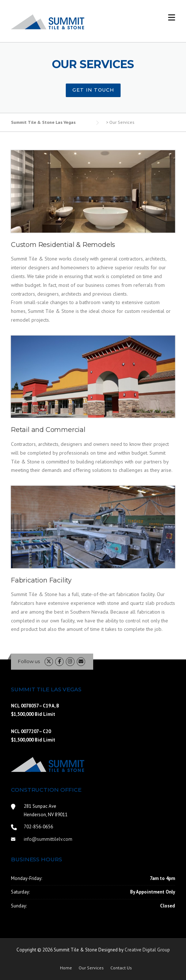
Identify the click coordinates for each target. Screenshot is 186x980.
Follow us (29, 661)
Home (66, 968)
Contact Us (121, 968)
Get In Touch (93, 90)
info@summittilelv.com (48, 839)
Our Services (91, 968)
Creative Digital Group (147, 950)
